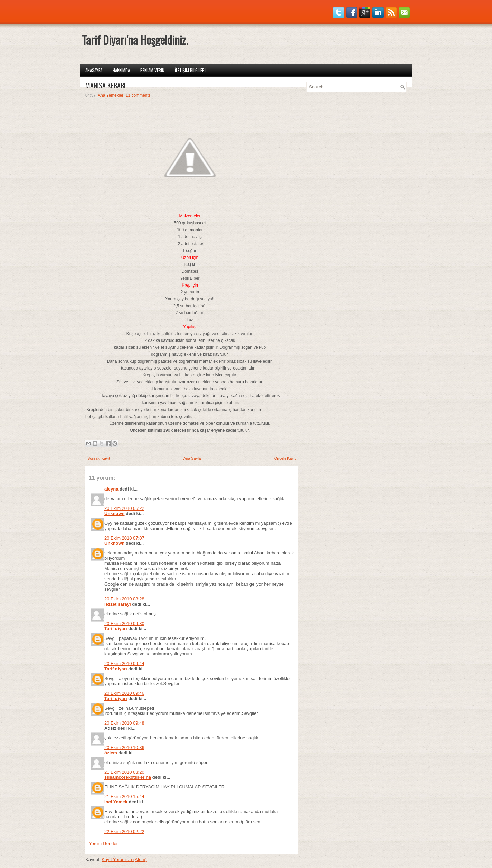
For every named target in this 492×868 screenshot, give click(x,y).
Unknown (115, 514)
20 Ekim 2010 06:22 (124, 508)
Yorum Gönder (103, 844)
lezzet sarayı (118, 604)
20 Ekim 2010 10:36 (124, 748)
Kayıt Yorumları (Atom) (124, 860)
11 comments (138, 95)
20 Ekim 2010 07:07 (124, 538)
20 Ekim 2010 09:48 (124, 723)
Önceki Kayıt (285, 458)
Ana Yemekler (111, 95)
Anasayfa (94, 70)
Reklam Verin (152, 70)
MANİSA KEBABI (106, 85)
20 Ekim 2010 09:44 (124, 664)
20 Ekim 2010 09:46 (124, 693)
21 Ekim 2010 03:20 (124, 772)
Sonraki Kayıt (99, 458)
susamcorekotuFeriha (128, 777)
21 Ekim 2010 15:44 (124, 797)
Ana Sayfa (192, 458)
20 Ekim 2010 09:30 (124, 623)
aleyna (111, 489)
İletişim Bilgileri (190, 70)
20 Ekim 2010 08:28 (124, 599)
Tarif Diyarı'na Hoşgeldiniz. (135, 40)
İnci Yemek (116, 802)
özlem (111, 753)
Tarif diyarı (116, 629)
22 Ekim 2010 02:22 (124, 832)
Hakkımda (121, 70)
